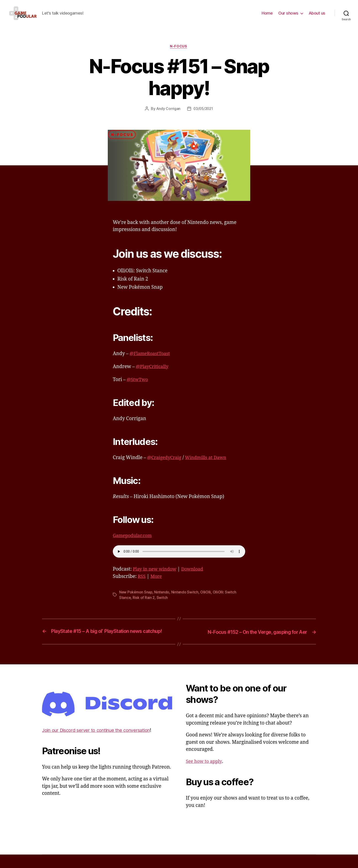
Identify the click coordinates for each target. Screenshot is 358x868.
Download (196, 576)
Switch (163, 605)
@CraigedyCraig (166, 465)
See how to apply (205, 775)
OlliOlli (207, 599)
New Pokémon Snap (136, 599)
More (157, 584)
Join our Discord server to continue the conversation (100, 744)
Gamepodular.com (134, 543)
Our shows (288, 17)
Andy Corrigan (168, 116)
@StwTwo (138, 387)
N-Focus (179, 54)
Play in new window (156, 576)
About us (317, 17)
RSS (142, 584)
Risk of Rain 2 (144, 605)
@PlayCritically (153, 374)
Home (267, 17)
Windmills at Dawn (209, 465)
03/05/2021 (203, 116)
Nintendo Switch (186, 599)
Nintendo (162, 599)
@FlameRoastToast (151, 361)
